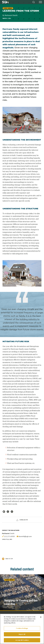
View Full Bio (7, 539)
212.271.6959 (8, 536)
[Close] (41, 618)
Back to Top (7, 559)
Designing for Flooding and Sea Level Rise (21, 602)
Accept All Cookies (22, 641)
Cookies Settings (22, 629)
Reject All (22, 635)
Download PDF (22, 520)
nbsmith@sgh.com (24, 536)
